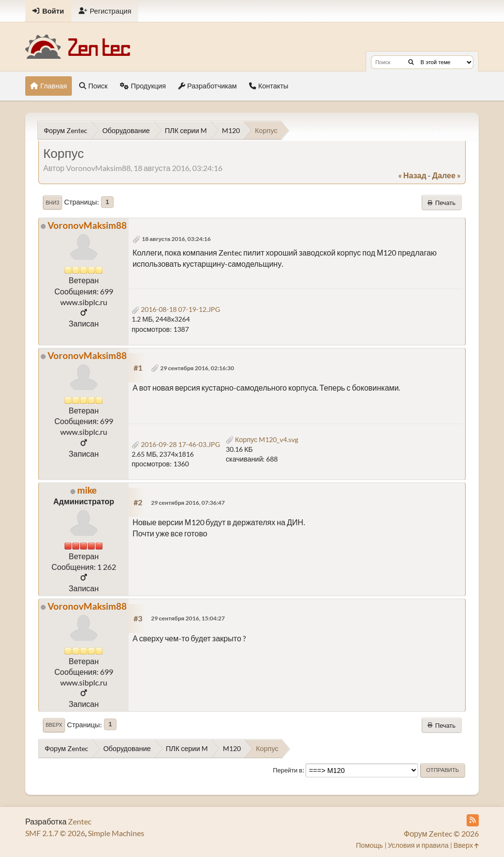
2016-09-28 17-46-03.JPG (176, 444)
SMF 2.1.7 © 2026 (55, 833)
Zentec (80, 821)
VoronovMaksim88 (87, 225)
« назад (412, 175)
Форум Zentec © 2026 (441, 833)
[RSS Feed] (473, 820)
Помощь (370, 845)
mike (87, 490)
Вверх (54, 725)
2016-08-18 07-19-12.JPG (176, 309)
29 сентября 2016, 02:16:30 (197, 368)
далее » (446, 175)
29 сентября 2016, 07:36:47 (188, 503)
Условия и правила (418, 845)
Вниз (52, 203)
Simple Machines (116, 833)
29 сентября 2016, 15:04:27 (188, 618)
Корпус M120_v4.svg (262, 439)
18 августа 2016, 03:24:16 (176, 239)
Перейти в (288, 770)
